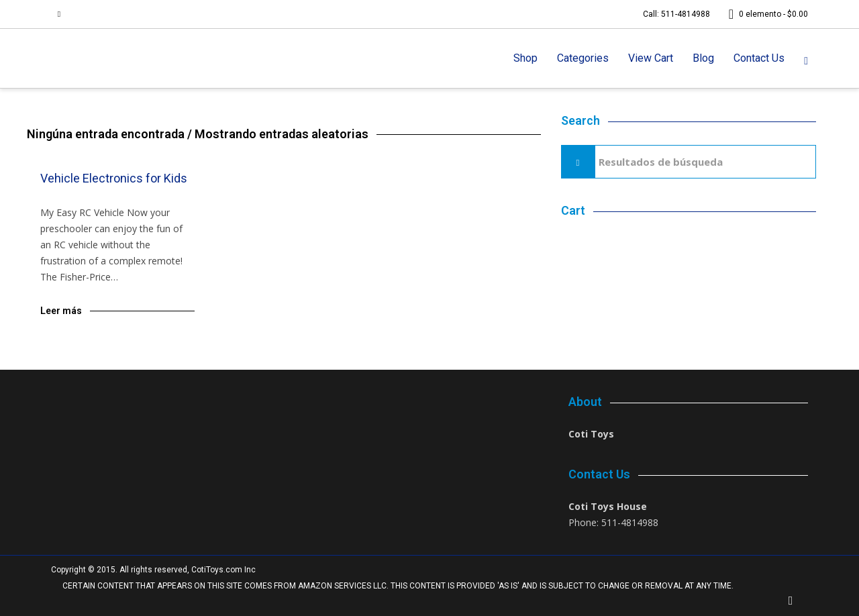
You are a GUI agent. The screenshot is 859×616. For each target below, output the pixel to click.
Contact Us (759, 58)
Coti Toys (591, 434)
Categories (583, 58)
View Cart (651, 58)
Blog (703, 58)
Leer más (61, 311)
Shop (525, 58)
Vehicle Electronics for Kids (114, 178)
